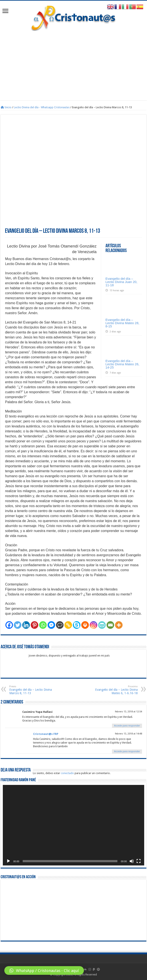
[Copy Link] (68, 625)
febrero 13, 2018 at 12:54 (129, 712)
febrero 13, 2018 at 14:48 (129, 734)
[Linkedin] (26, 625)
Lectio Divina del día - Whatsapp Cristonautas (42, 107)
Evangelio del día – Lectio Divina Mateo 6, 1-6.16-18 (116, 690)
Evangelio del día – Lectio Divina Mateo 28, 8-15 (122, 323)
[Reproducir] (8, 861)
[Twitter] (18, 625)
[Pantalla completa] (139, 861)
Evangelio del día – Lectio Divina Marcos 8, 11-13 (31, 690)
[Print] (85, 625)
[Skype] (77, 625)
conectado (67, 773)
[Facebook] (9, 625)
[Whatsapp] (43, 625)
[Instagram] (93, 625)
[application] (73, 825)
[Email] (110, 625)
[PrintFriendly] (102, 625)
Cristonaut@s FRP (46, 734)
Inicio (6, 107)
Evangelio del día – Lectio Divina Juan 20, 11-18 (121, 282)
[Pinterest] (34, 625)
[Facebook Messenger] (51, 625)
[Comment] (60, 625)
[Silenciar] (132, 861)
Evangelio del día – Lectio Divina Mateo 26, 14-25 (122, 364)
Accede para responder (127, 726)
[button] (44, 970)
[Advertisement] (74, 63)
